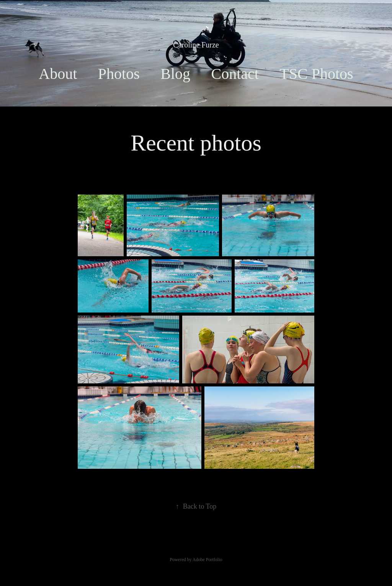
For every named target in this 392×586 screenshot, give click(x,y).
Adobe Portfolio (207, 560)
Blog (175, 74)
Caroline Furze (196, 45)
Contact (235, 74)
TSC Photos (316, 74)
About (58, 74)
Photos (119, 74)
